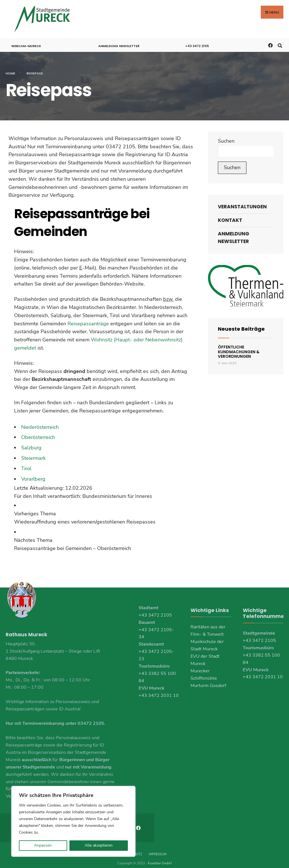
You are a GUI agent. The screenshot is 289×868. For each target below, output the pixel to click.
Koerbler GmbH (160, 857)
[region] (73, 821)
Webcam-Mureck (26, 44)
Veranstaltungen (242, 204)
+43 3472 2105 (197, 44)
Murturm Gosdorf (208, 683)
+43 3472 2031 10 (159, 693)
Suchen (226, 139)
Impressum (158, 848)
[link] (101, 516)
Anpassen (43, 845)
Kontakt (230, 218)
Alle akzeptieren (99, 845)
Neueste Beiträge (241, 327)
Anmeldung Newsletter (119, 44)
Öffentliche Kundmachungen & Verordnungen (239, 350)
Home (10, 71)
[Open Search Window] (280, 43)
